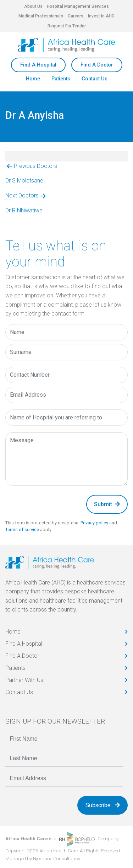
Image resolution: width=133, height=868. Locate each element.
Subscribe (102, 805)
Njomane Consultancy (56, 858)
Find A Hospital (38, 65)
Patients (61, 79)
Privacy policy (94, 523)
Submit (107, 504)
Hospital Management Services (78, 6)
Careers (76, 16)
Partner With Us (24, 680)
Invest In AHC (101, 16)
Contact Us (95, 79)
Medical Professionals (41, 16)
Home (33, 79)
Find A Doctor (97, 65)
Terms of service (22, 530)
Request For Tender (67, 26)
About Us (33, 6)
